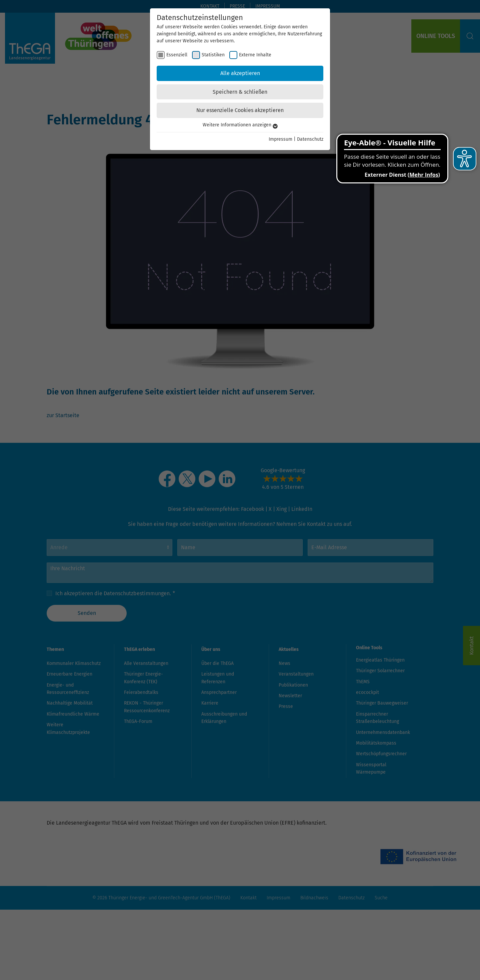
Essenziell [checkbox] (177, 55)
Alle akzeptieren (240, 73)
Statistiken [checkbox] (213, 55)
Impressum (280, 139)
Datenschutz (310, 139)
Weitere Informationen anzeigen (240, 125)
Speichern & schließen (240, 92)
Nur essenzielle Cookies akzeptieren (240, 110)
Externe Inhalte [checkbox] (255, 55)
